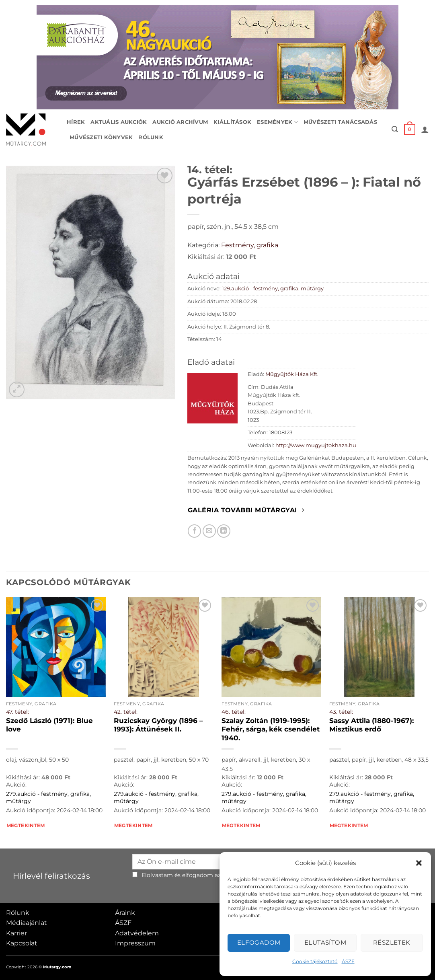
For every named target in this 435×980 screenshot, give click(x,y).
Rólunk (151, 137)
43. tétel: (341, 712)
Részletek (392, 942)
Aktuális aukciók (119, 122)
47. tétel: (17, 712)
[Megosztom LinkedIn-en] (224, 531)
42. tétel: (126, 712)
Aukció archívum (180, 122)
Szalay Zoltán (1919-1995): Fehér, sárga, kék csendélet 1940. (271, 729)
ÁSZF (348, 961)
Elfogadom (259, 942)
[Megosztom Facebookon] (194, 531)
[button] (419, 863)
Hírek (76, 122)
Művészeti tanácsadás (340, 122)
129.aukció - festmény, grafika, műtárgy (273, 289)
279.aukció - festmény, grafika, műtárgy (48, 798)
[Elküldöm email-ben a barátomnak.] (209, 531)
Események (277, 122)
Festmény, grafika (250, 245)
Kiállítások (232, 122)
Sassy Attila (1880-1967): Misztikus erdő (371, 725)
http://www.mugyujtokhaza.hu (316, 445)
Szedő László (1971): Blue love (49, 725)
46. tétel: (234, 712)
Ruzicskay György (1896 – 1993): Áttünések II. (158, 725)
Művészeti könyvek (101, 137)
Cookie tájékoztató (315, 961)
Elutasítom (325, 942)
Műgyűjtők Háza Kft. (292, 374)
